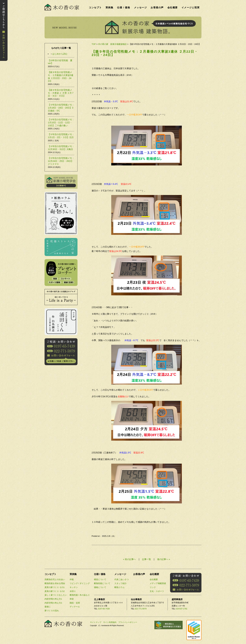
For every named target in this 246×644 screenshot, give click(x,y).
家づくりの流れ (52, 611)
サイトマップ (96, 622)
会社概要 (173, 7)
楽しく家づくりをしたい (56, 595)
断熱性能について (102, 583)
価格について (100, 587)
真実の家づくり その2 (55, 591)
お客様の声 (157, 7)
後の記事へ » (164, 559)
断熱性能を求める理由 (55, 583)
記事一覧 (147, 559)
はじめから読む (60, 54)
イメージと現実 (191, 7)
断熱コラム (119, 587)
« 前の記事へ (129, 559)
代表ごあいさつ (122, 579)
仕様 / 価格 (124, 7)
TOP (94, 44)
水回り (73, 591)
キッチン (74, 587)
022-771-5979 (141, 609)
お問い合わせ (4, 30)
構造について (100, 579)
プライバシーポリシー (128, 622)
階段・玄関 (75, 603)
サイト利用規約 (110, 622)
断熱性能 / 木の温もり (80, 595)
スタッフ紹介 (120, 583)
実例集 (110, 7)
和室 (72, 599)
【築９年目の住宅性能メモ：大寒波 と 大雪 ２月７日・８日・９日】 (61, 93)
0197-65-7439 (104, 609)
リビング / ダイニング (80, 583)
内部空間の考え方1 (53, 599)
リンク (153, 587)
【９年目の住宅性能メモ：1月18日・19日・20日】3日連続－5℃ (61, 108)
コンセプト (95, 7)
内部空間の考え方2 (53, 603)
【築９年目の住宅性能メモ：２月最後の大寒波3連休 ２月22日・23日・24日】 (145, 53)
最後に (48, 607)
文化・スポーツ (157, 591)
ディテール (75, 607)
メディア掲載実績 (158, 583)
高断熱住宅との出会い (55, 579)
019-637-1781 (181, 609)
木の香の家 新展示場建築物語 (112, 44)
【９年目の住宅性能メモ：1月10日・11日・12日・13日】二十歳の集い (61, 122)
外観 (72, 579)
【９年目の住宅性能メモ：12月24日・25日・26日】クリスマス (61, 161)
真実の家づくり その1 (55, 587)
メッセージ (140, 7)
